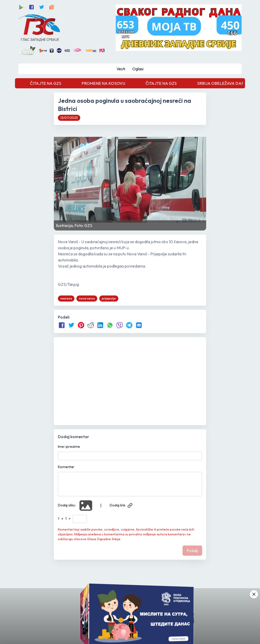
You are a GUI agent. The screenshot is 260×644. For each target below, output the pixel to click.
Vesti (121, 69)
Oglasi (138, 69)
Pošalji (192, 551)
